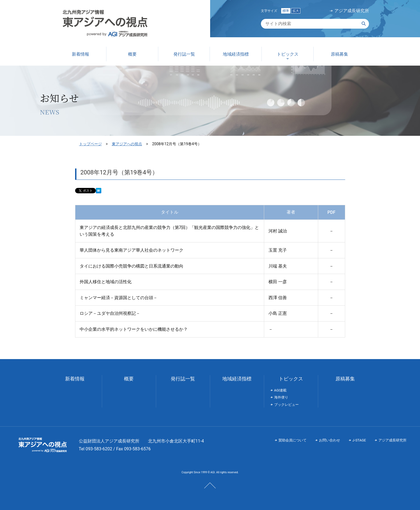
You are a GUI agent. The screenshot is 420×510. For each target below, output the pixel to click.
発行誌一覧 (183, 379)
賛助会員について (293, 440)
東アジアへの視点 (127, 144)
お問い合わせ (330, 440)
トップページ (90, 144)
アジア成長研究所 (352, 11)
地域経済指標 (237, 379)
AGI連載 (280, 390)
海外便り (281, 397)
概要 (129, 379)
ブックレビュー (286, 405)
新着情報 (75, 379)
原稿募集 (345, 379)
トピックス (291, 379)
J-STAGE (359, 440)
